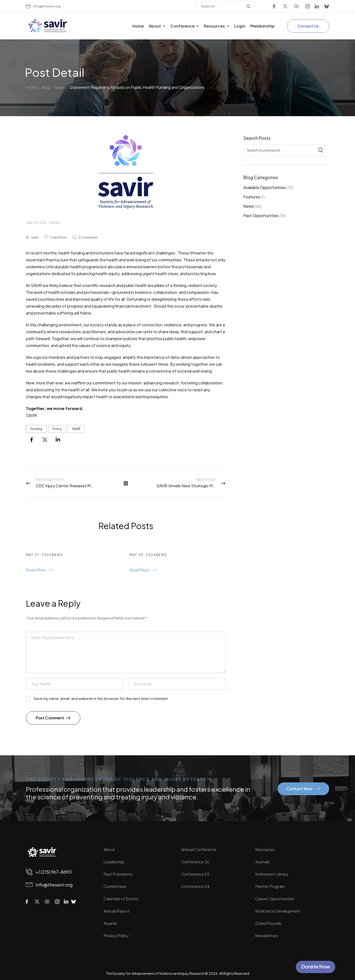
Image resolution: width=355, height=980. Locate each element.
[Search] (220, 6)
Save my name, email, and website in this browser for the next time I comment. (101, 698)
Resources (214, 26)
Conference (182, 26)
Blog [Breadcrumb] (46, 86)
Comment (88, 237)
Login (240, 26)
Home (138, 26)
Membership (262, 26)
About (155, 26)
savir (35, 237)
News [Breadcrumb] (60, 86)
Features (252, 197)
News (249, 206)
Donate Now (316, 966)
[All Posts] (126, 483)
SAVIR (76, 429)
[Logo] (48, 26)
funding (36, 429)
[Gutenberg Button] (39, 571)
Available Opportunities (265, 187)
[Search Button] (248, 6)
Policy (57, 429)
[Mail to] (43, 6)
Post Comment (50, 718)
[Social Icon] (274, 6)
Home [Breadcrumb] (31, 86)
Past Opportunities (261, 215)
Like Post (58, 237)
